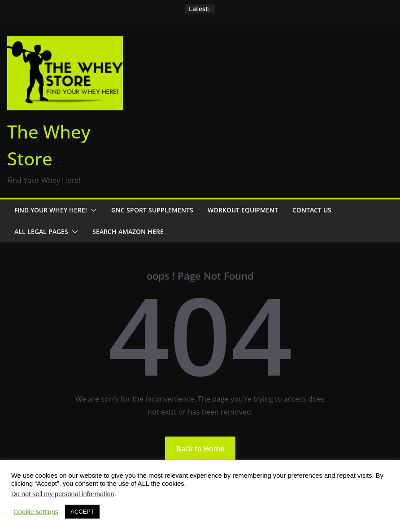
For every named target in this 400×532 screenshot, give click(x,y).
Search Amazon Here (128, 231)
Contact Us (312, 210)
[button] (92, 210)
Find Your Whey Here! (51, 210)
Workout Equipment (243, 210)
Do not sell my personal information (63, 494)
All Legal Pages (41, 231)
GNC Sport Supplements (152, 210)
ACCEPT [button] (82, 512)
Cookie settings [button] (36, 512)
